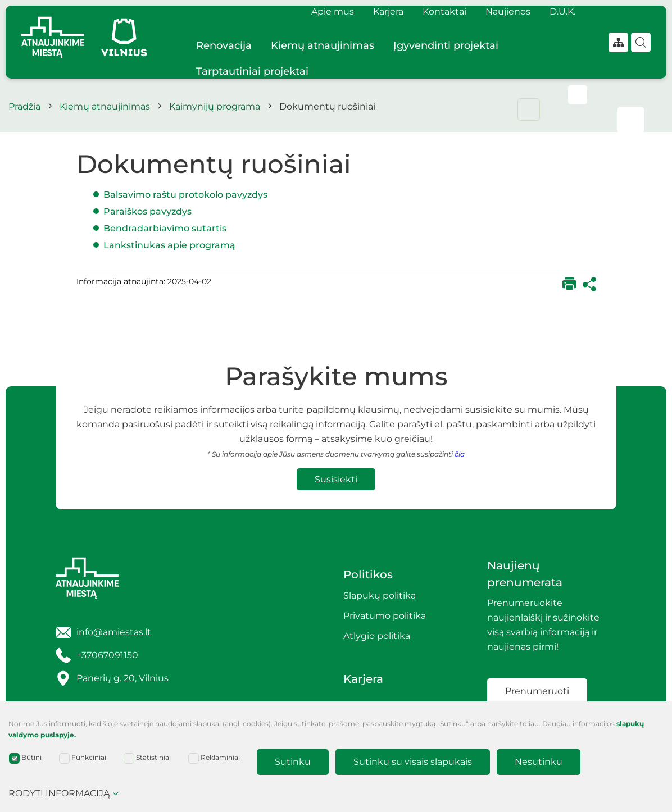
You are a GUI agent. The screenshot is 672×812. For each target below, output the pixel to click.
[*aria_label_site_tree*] (618, 42)
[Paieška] (641, 42)
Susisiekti (336, 479)
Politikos (368, 574)
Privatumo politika (385, 616)
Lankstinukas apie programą (169, 245)
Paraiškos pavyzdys (149, 211)
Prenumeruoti (537, 691)
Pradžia (24, 106)
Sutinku (293, 762)
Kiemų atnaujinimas (323, 45)
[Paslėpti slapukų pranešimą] (661, 727)
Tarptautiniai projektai (252, 71)
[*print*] (569, 284)
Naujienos (508, 12)
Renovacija (224, 45)
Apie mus (333, 12)
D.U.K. (562, 12)
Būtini (25, 758)
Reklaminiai (214, 758)
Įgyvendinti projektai (446, 45)
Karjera (388, 12)
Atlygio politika (377, 636)
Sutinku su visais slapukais (413, 762)
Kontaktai (444, 12)
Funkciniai (83, 758)
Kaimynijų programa (215, 106)
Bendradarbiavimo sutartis (166, 228)
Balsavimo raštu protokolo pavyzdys (187, 195)
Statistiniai (147, 758)
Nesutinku (539, 762)
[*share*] (589, 284)
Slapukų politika (380, 596)
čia (460, 454)
